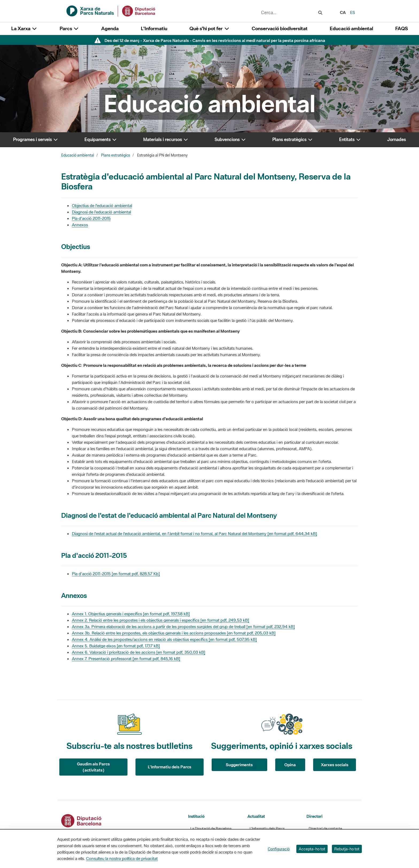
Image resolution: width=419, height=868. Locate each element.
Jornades (397, 139)
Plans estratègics (116, 155)
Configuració (279, 849)
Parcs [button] (69, 28)
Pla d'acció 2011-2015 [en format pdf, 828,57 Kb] (116, 574)
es (353, 12)
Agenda (110, 28)
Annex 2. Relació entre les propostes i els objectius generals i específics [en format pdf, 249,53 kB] (160, 620)
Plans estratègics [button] (293, 139)
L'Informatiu (154, 28)
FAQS (401, 28)
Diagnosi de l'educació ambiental (101, 212)
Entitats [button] (350, 139)
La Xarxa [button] (24, 28)
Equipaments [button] (101, 139)
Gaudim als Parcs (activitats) (93, 767)
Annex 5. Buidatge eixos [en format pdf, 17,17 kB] (116, 646)
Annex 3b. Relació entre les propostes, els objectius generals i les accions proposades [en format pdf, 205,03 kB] (174, 633)
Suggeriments (239, 765)
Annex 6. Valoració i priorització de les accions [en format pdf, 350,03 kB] (139, 652)
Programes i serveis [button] (36, 139)
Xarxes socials (335, 765)
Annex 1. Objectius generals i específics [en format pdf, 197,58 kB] (131, 614)
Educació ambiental (351, 28)
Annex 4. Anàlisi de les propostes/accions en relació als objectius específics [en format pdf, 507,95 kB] (164, 639)
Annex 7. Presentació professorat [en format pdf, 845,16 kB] (126, 659)
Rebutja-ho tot (347, 849)
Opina (290, 765)
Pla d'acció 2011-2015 (91, 218)
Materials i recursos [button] (166, 139)
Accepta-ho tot (312, 849)
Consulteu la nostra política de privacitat (122, 858)
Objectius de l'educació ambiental (102, 205)
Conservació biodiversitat (280, 28)
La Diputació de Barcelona (211, 829)
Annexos (80, 225)
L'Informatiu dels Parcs (170, 767)
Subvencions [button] (230, 139)
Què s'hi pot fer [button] (210, 28)
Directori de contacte (325, 829)
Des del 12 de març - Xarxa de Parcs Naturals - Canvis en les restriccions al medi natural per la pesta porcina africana (215, 40)
